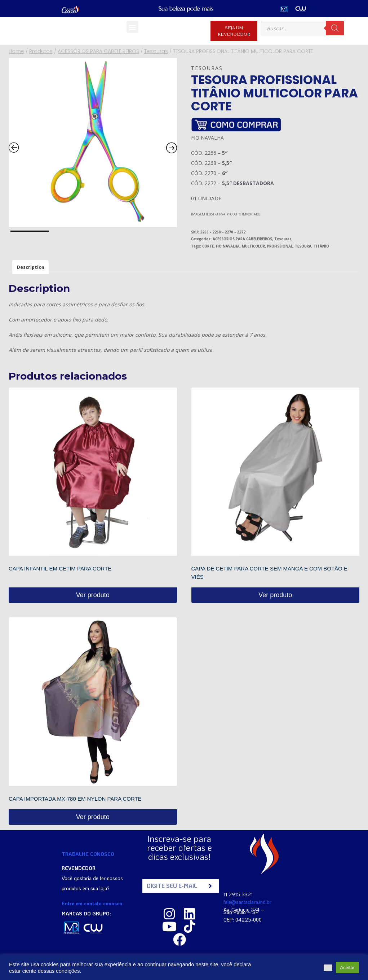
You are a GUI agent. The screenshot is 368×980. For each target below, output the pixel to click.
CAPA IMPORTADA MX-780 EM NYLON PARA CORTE (75, 799)
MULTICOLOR (253, 246)
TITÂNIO (321, 246)
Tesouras (207, 68)
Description (31, 267)
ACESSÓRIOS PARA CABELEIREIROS (242, 239)
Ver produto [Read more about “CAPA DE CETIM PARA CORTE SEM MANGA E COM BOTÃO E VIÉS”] (275, 595)
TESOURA (303, 246)
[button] (132, 27)
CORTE (208, 246)
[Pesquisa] (335, 28)
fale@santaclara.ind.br (247, 902)
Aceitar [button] (347, 968)
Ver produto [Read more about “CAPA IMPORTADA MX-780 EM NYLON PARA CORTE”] (93, 817)
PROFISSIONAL (280, 246)
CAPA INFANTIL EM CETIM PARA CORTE (60, 568)
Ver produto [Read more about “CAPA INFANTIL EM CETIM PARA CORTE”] (93, 595)
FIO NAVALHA (228, 246)
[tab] (30, 267)
